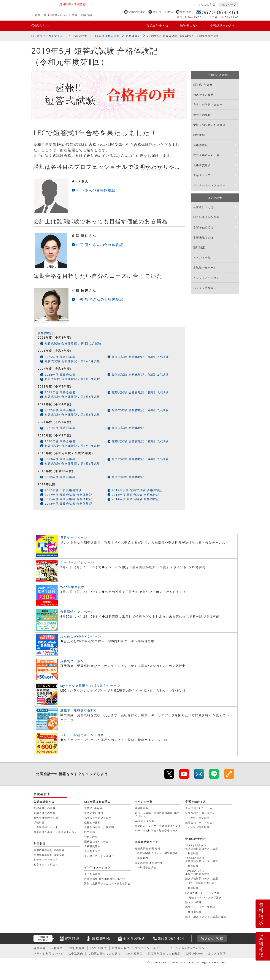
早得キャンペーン (74, 538)
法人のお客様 (206, 5)
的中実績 (199, 135)
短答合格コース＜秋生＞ (200, 822)
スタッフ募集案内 (205, 288)
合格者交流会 (202, 165)
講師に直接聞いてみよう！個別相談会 (107, 883)
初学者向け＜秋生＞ (46, 864)
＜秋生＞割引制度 (199, 827)
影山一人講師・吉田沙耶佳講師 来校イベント (157, 814)
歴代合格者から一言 (206, 155)
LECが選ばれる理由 (106, 36)
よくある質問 (92, 874)
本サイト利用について (49, 953)
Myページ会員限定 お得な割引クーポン (90, 686)
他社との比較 (202, 115)
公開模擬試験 (194, 912)
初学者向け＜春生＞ (46, 860)
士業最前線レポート (46, 827)
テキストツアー (204, 175)
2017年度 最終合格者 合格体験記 (69, 495)
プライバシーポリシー (150, 948)
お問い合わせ (59, 15)
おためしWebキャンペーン (81, 636)
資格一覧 (41, 15)
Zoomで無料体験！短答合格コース (156, 830)
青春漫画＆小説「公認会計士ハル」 (56, 832)
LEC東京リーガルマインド (49, 36)
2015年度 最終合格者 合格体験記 (69, 499)
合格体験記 (133, 36)
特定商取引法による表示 (164, 953)
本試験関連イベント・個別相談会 (158, 853)
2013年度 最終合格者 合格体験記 (69, 504)
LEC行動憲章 (76, 948)
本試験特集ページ (205, 268)
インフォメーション (206, 278)
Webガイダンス (145, 821)
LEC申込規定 (134, 953)
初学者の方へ (189, 26)
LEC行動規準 (98, 948)
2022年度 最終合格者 (60, 410)
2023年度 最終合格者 (60, 392)
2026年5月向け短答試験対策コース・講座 (202, 860)
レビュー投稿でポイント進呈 (82, 735)
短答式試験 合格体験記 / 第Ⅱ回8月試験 (72, 446)
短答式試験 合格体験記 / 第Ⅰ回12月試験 (73, 343)
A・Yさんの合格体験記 (96, 190)
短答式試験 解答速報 (148, 848)
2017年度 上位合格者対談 (63, 490)
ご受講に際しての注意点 (105, 953)
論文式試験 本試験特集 (149, 863)
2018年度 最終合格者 (60, 477)
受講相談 (261, 946)
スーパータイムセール (77, 562)
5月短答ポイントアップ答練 (202, 893)
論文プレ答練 (194, 902)
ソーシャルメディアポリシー (189, 948)
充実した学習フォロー (208, 105)
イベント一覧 (202, 258)
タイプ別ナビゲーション (200, 808)
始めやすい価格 (204, 95)
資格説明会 (142, 808)
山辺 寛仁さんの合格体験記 (100, 245)
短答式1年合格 (203, 84)
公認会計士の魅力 (45, 813)
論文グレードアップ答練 (200, 907)
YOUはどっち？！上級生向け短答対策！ (199, 872)
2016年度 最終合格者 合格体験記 (136, 495)
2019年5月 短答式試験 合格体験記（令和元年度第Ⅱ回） (184, 36)
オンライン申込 (163, 12)
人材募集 (57, 948)
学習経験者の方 (204, 237)
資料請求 (186, 12)
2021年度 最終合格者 (60, 428)
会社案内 (40, 948)
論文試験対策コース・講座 (202, 878)
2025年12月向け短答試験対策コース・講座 (202, 847)
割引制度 (199, 247)
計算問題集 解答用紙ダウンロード (105, 879)
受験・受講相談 (82, 15)
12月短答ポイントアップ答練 (203, 897)
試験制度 (39, 822)
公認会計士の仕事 (45, 808)
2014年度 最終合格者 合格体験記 (136, 499)
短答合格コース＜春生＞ (200, 813)
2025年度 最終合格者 (60, 357)
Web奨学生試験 (72, 587)
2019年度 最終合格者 (60, 459)
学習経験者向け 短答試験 (49, 850)
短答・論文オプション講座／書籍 (206, 916)
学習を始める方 (204, 227)
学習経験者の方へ (223, 26)
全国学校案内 (137, 12)
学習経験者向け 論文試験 (49, 855)
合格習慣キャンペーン (77, 612)
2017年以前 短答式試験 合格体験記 (137, 490)
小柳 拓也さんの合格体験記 (100, 299)
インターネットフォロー (210, 185)
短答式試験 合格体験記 (128, 428)
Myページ (230, 5)
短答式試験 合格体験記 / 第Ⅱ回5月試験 (72, 361)
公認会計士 (41, 25)
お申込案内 (76, 953)
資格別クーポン (72, 661)
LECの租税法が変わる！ (202, 883)
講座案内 (143, 858)
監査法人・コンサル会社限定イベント (158, 826)
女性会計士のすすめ (46, 818)
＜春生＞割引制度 (199, 818)
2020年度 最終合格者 (60, 441)
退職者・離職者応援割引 (79, 710)
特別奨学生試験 (147, 867)
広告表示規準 (121, 948)
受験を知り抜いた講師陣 (210, 125)
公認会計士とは (157, 26)
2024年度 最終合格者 (60, 375)
